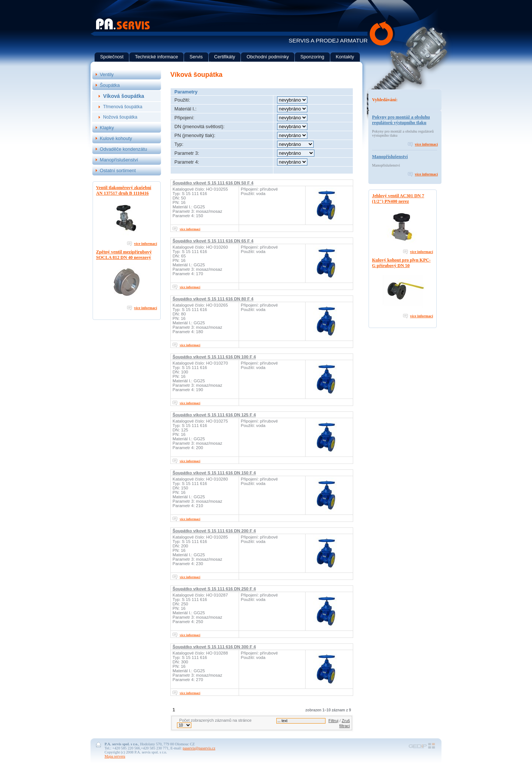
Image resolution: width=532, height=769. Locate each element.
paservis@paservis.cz (199, 748)
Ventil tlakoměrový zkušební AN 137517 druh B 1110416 (124, 190)
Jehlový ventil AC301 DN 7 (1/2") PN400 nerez (398, 199)
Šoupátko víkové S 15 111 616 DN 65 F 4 (213, 241)
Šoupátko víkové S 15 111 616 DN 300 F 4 (214, 647)
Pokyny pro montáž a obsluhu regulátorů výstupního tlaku (401, 120)
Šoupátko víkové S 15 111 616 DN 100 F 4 (214, 357)
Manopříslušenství (390, 157)
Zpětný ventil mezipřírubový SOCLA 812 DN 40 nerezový (124, 255)
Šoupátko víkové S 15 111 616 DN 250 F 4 (214, 589)
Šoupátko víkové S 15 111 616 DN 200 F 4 (214, 531)
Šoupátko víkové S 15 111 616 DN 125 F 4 (214, 415)
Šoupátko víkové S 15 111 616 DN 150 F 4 (214, 473)
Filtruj (333, 721)
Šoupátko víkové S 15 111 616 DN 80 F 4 (213, 299)
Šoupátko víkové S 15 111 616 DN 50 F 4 (213, 183)
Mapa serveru (115, 756)
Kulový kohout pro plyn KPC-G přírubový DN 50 (401, 263)
